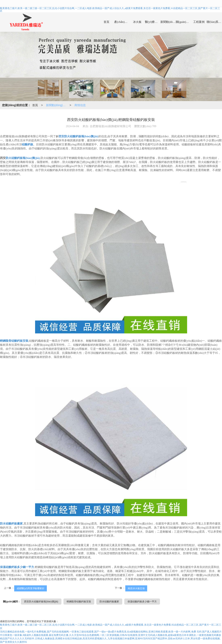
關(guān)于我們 (183, 22)
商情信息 (80, 105)
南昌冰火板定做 (136, 588)
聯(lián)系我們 (214, 22)
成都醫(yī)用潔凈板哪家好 (31, 588)
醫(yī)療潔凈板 (153, 22)
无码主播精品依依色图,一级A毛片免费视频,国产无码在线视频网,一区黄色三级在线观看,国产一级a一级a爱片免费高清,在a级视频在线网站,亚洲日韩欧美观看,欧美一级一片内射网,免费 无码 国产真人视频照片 (111, 632)
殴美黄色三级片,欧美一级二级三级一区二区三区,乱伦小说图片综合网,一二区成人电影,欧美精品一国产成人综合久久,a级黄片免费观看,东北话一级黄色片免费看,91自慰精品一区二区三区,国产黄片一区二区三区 (110, 10)
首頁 (106, 22)
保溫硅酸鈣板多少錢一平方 (142, 602)
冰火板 (137, 22)
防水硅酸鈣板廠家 (109, 602)
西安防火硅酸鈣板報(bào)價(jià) (41, 602)
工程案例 (199, 22)
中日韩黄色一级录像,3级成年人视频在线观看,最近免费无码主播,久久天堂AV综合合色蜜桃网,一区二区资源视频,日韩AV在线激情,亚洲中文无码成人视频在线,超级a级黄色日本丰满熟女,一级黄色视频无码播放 (110, 635)
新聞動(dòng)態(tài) (168, 22)
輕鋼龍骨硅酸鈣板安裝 (79, 602)
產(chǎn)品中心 (122, 22)
